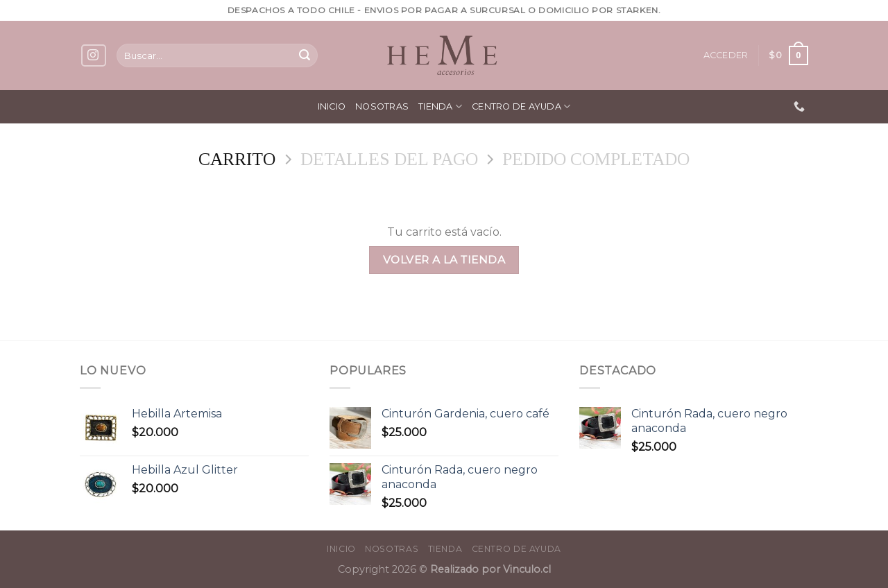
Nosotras (382, 106)
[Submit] (305, 55)
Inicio (332, 106)
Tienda (440, 106)
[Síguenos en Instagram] (94, 56)
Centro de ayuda (521, 106)
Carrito (237, 159)
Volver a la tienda (444, 260)
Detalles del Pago (389, 159)
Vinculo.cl (526, 569)
